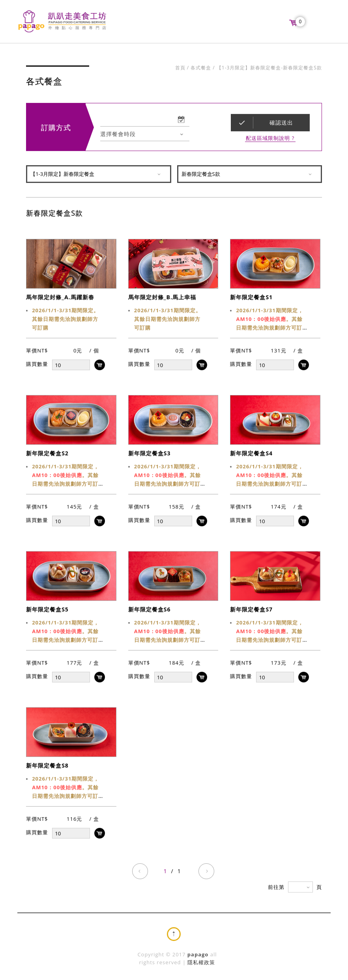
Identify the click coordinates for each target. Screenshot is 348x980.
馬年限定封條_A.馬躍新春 (60, 298)
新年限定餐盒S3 (150, 454)
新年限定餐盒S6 (150, 610)
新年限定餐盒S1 (251, 298)
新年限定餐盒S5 (47, 610)
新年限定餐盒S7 (251, 610)
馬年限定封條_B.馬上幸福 (162, 298)
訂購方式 (56, 128)
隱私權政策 (201, 962)
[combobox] (145, 135)
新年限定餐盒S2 (47, 454)
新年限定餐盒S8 (47, 766)
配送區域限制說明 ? (270, 139)
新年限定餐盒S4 (251, 454)
